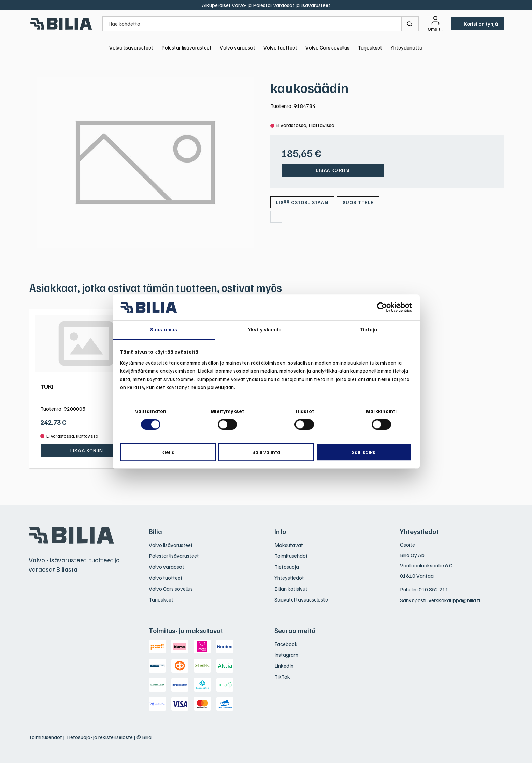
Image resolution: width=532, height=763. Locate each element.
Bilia (155, 531)
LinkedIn (284, 666)
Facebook (286, 644)
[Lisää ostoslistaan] (302, 202)
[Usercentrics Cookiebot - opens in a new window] (382, 307)
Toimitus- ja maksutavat (186, 630)
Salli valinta (266, 452)
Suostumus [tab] (164, 330)
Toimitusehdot (291, 556)
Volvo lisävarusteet (131, 47)
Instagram (286, 655)
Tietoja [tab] (369, 330)
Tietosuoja (287, 567)
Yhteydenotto (406, 47)
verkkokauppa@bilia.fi (454, 600)
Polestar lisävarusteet (186, 47)
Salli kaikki (364, 452)
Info (280, 531)
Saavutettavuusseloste (301, 599)
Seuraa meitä (295, 630)
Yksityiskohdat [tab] (266, 330)
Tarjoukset (370, 47)
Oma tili (435, 29)
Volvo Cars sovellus (327, 47)
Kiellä (168, 452)
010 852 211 (434, 589)
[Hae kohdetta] (252, 24)
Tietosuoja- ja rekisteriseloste (99, 737)
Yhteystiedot (289, 578)
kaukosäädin (309, 87)
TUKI (47, 386)
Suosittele (358, 202)
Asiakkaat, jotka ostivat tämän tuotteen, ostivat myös (156, 287)
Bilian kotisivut (291, 589)
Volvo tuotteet (280, 47)
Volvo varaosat (238, 47)
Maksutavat (289, 545)
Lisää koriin (333, 170)
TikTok (282, 677)
